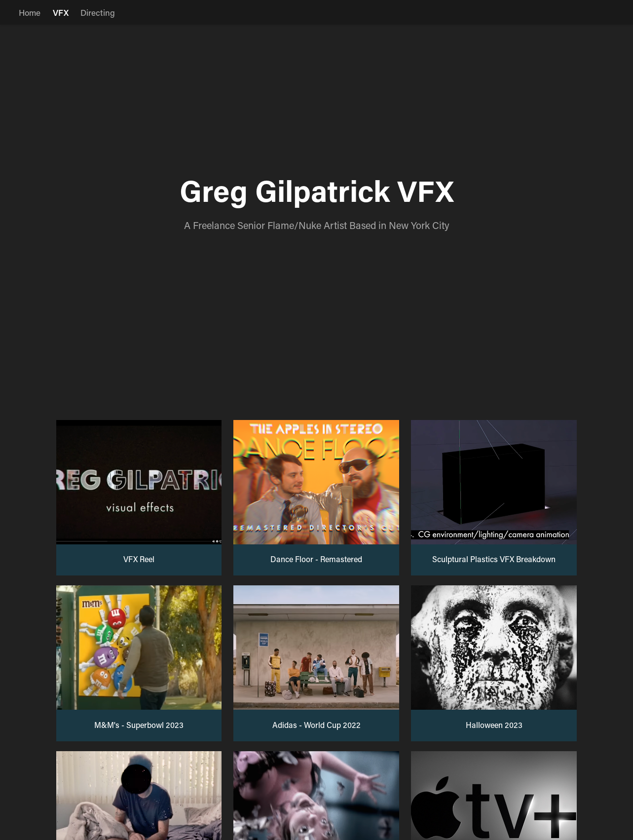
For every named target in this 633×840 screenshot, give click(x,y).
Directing (98, 12)
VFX (61, 12)
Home (30, 12)
